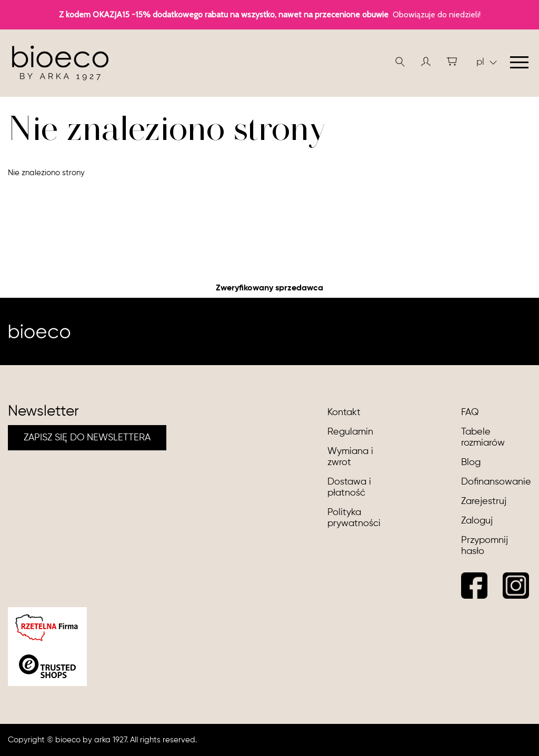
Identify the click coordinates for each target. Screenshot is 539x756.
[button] (426, 62)
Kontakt (344, 412)
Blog (471, 462)
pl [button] (487, 62)
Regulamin (350, 432)
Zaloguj (477, 521)
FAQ (470, 412)
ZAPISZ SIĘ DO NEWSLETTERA (87, 438)
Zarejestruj (484, 501)
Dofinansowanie (496, 482)
